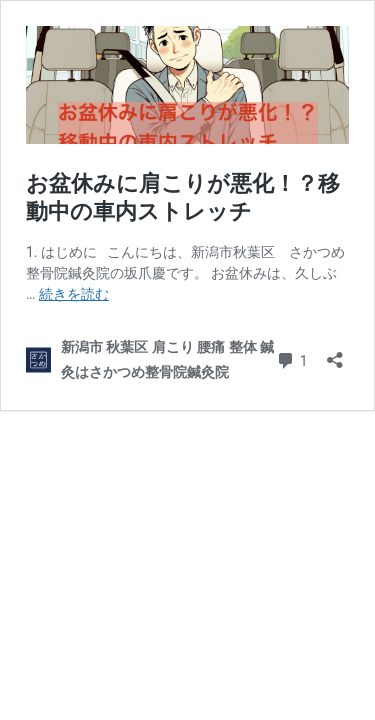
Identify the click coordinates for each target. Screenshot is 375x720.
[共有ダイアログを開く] (335, 353)
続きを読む (74, 294)
